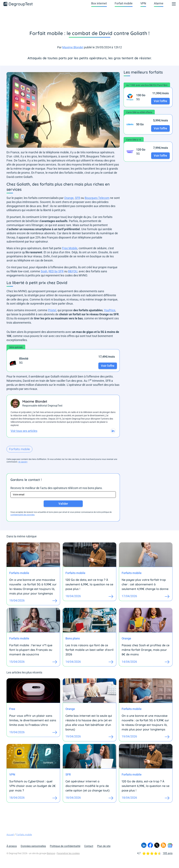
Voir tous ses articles (24, 431)
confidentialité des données (22, 515)
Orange (69, 198)
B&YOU (73, 271)
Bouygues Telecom (97, 198)
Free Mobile (70, 248)
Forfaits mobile (19, 449)
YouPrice (110, 310)
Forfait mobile (124, 3)
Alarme (159, 3)
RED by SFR (56, 271)
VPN (143, 3)
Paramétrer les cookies (68, 853)
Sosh (44, 271)
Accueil (10, 834)
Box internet (99, 3)
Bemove (51, 853)
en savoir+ (23, 462)
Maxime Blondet (73, 47)
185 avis (168, 853)
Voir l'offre (108, 366)
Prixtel (52, 310)
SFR (78, 198)
